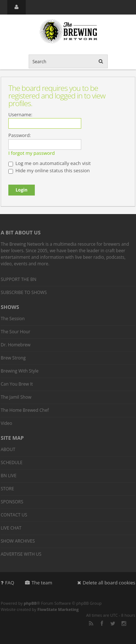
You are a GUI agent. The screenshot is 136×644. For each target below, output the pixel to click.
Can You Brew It (17, 384)
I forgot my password (32, 153)
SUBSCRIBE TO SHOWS (24, 292)
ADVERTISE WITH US (21, 554)
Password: (20, 135)
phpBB (30, 603)
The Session (13, 319)
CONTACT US (14, 515)
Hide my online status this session (49, 170)
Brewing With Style (20, 371)
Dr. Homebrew (16, 345)
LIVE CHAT (11, 528)
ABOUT (8, 449)
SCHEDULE (12, 462)
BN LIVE (9, 476)
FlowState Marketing (58, 609)
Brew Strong (13, 358)
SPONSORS (12, 502)
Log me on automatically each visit (50, 163)
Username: (20, 114)
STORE (7, 489)
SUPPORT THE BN (18, 279)
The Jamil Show (16, 397)
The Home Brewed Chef (25, 410)
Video (6, 423)
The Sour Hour (15, 332)
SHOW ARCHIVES (18, 541)
